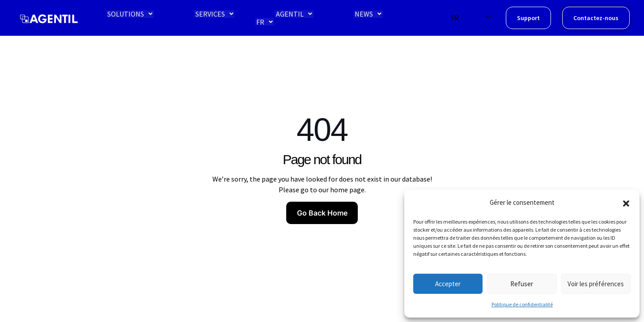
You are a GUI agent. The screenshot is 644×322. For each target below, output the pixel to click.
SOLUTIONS (125, 18)
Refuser (522, 284)
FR (418, 18)
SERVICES (207, 18)
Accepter (448, 284)
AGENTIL (285, 18)
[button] (626, 203)
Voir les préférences (596, 284)
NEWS (356, 18)
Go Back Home (322, 213)
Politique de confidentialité (522, 304)
